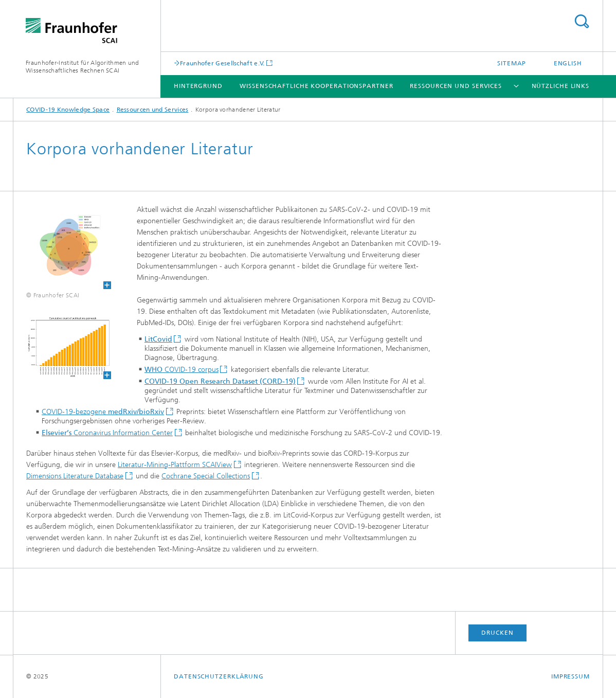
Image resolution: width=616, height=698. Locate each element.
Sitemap (512, 63)
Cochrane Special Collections (206, 476)
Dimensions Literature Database (75, 476)
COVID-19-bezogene (103, 412)
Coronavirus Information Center (107, 433)
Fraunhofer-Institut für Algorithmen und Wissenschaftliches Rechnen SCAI (83, 67)
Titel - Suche (582, 21)
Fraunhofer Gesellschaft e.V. (222, 63)
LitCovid (158, 339)
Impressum (570, 676)
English (568, 63)
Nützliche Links (561, 86)
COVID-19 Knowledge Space (68, 110)
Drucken (497, 633)
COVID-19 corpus (182, 370)
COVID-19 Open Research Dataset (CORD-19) (220, 381)
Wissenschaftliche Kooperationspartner (316, 86)
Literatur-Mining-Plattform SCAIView (175, 465)
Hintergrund (198, 86)
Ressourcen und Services (456, 86)
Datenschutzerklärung (219, 676)
